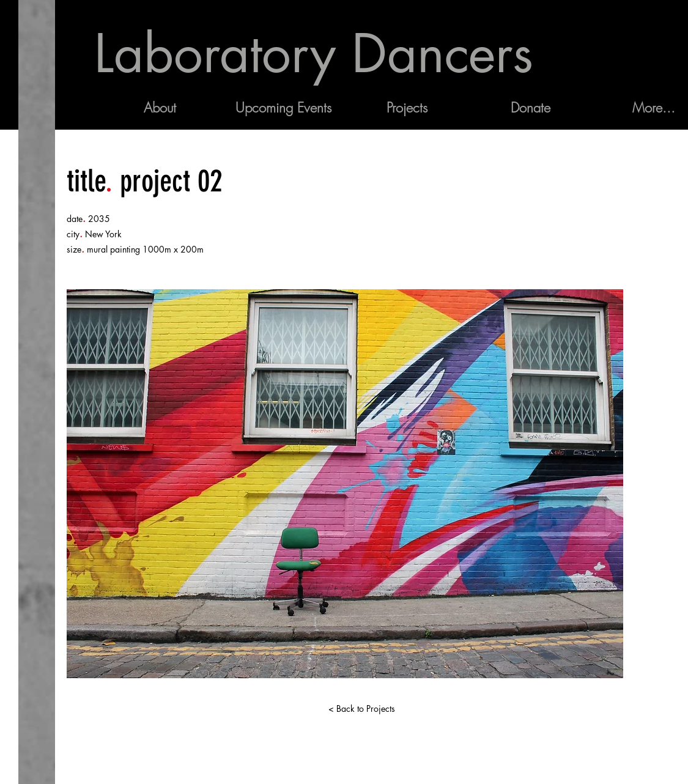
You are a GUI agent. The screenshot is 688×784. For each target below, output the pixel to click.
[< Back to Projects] (362, 709)
